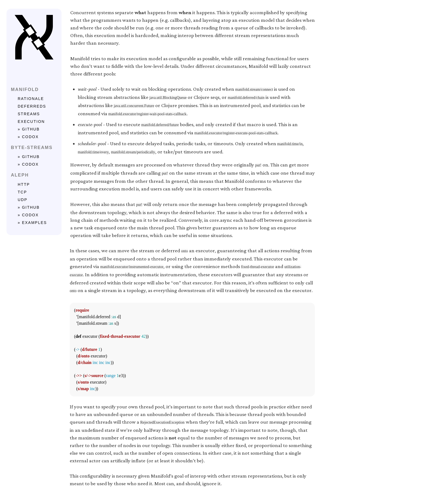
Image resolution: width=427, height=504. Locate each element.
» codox (28, 137)
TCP (22, 192)
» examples (32, 223)
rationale (31, 99)
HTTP (24, 184)
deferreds (32, 106)
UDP (23, 200)
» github (29, 129)
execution (31, 122)
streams (29, 114)
